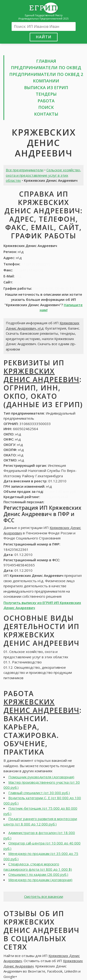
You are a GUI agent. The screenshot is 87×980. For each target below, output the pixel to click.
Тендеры (46, 94)
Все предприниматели (25, 170)
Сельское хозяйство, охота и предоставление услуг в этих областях (43, 175)
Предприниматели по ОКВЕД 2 (46, 74)
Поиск (46, 107)
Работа (46, 101)
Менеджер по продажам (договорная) (40, 880)
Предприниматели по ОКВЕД (46, 68)
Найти (44, 37)
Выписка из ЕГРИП (46, 88)
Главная (46, 61)
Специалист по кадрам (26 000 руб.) (38, 874)
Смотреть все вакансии (44, 896)
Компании (46, 81)
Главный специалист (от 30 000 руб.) (39, 793)
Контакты (46, 114)
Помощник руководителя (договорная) (41, 777)
